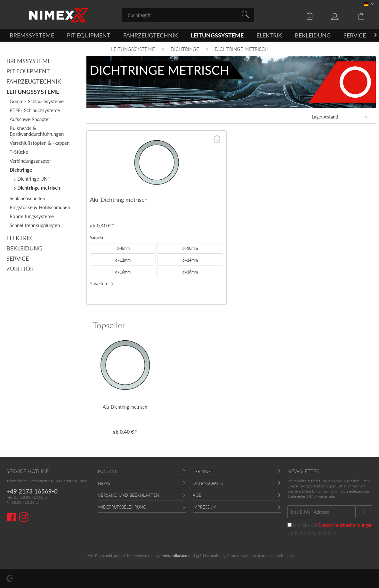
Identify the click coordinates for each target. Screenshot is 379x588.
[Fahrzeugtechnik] (151, 35)
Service (18, 258)
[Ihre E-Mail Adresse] (322, 512)
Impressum (205, 507)
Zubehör (20, 269)
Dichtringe (21, 170)
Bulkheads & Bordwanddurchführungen (37, 131)
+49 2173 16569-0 (32, 491)
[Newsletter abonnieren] (364, 512)
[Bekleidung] (313, 35)
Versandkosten (175, 555)
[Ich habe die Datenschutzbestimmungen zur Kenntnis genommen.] (290, 525)
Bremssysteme (29, 61)
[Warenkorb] (366, 16)
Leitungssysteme (33, 92)
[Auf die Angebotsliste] (217, 139)
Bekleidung (24, 248)
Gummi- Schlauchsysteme (37, 101)
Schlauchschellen (27, 198)
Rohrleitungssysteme (32, 216)
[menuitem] (188, 15)
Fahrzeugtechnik (34, 81)
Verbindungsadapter (30, 161)
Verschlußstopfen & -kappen (40, 143)
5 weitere (102, 284)
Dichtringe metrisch (38, 188)
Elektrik (19, 238)
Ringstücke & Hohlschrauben (40, 207)
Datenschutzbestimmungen (345, 525)
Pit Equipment (28, 71)
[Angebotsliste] (311, 16)
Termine (202, 471)
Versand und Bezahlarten (129, 495)
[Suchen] (246, 15)
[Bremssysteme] (32, 35)
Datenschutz (208, 483)
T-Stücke (19, 152)
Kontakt (107, 471)
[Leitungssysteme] (217, 35)
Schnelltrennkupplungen (35, 225)
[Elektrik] (269, 35)
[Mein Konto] (341, 16)
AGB (197, 495)
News (104, 483)
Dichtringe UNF (33, 179)
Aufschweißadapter (30, 119)
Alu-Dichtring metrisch (119, 200)
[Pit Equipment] (89, 35)
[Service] (355, 35)
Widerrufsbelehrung (122, 507)
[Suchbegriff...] (188, 15)
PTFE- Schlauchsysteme (35, 110)
